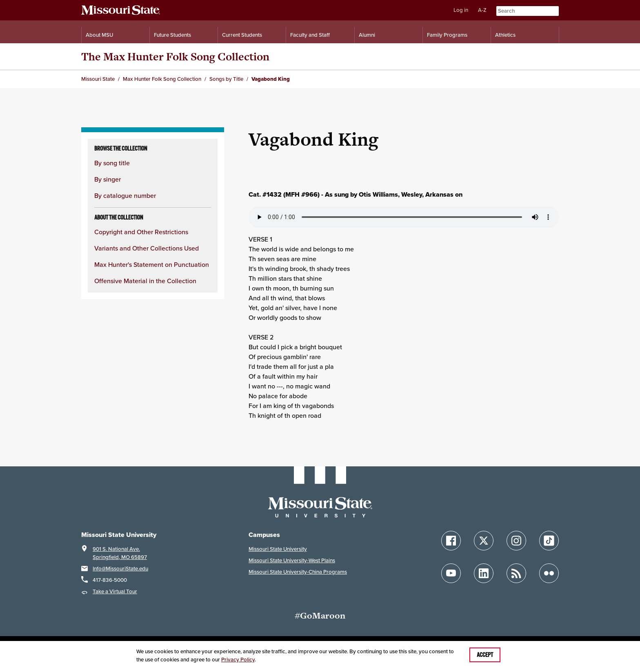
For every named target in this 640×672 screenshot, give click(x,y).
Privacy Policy (238, 660)
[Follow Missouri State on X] (484, 541)
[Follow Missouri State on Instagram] (516, 541)
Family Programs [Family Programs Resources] (447, 35)
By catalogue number (125, 196)
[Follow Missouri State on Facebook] (451, 541)
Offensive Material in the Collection (145, 281)
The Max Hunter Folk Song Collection (175, 57)
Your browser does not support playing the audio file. (404, 217)
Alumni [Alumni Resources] (367, 35)
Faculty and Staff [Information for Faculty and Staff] (310, 35)
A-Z (482, 10)
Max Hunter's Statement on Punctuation (152, 265)
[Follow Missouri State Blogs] (516, 573)
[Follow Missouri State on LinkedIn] (484, 573)
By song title (112, 163)
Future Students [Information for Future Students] (172, 35)
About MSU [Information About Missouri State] (99, 35)
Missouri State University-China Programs (298, 572)
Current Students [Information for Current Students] (242, 35)
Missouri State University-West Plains (292, 560)
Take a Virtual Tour (115, 591)
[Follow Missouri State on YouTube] (451, 573)
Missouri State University (278, 549)
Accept (485, 655)
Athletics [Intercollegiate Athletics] (505, 35)
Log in (461, 10)
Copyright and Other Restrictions (141, 232)
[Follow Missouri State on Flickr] (549, 573)
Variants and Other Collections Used (147, 248)
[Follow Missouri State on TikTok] (549, 541)
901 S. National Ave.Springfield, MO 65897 (120, 553)
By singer (108, 179)
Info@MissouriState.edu (120, 569)
